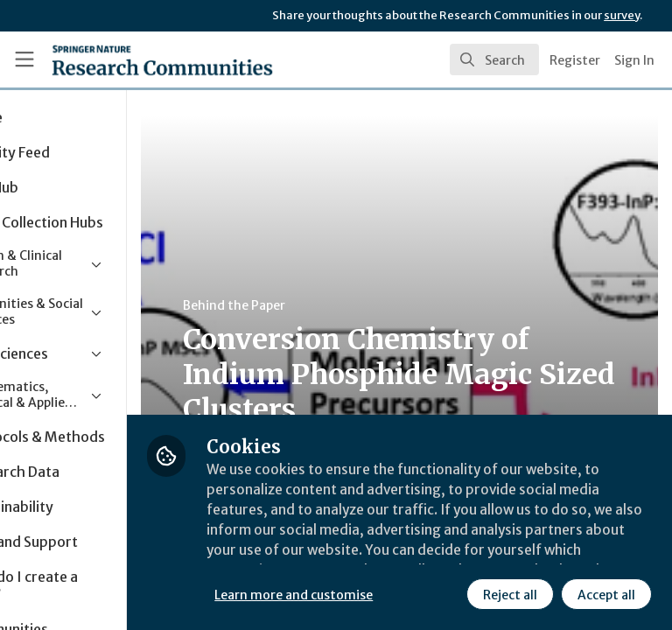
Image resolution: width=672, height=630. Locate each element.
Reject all (354, 594)
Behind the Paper (331, 305)
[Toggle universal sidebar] (24, 59)
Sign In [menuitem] (634, 60)
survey (622, 15)
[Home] (124, 59)
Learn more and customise (391, 556)
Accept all (451, 594)
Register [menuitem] (575, 60)
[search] (494, 59)
